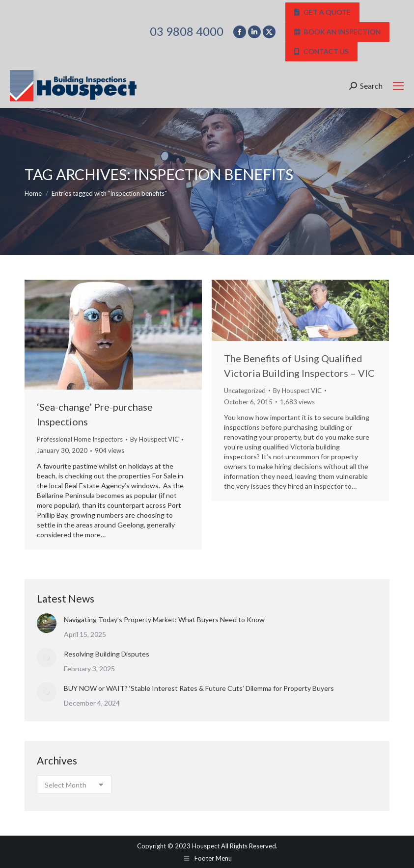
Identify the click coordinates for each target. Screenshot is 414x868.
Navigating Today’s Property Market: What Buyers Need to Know (164, 619)
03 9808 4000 (187, 31)
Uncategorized (245, 391)
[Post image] (47, 623)
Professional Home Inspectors (80, 439)
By (154, 439)
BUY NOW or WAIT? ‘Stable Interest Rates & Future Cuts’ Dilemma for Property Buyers (199, 688)
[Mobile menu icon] (398, 86)
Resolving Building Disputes (107, 654)
